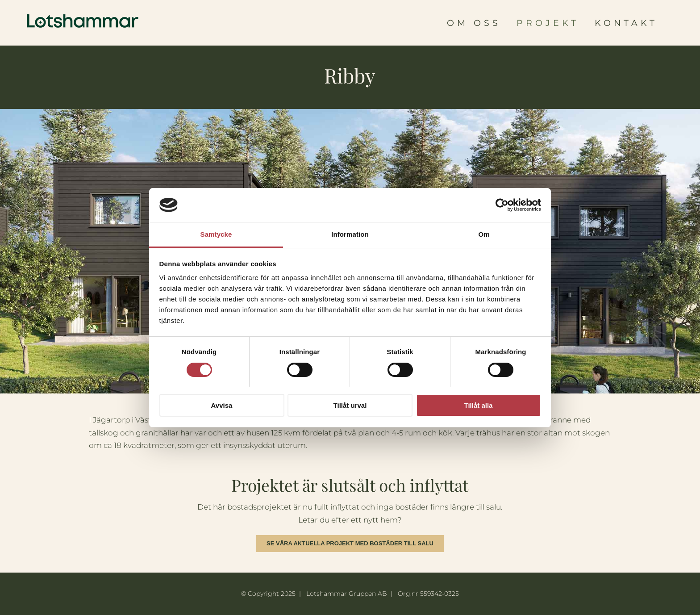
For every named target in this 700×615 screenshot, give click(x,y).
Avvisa (222, 405)
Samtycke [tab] (216, 234)
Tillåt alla (479, 405)
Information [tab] (350, 234)
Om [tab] (484, 234)
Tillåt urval (350, 405)
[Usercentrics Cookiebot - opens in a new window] (502, 205)
